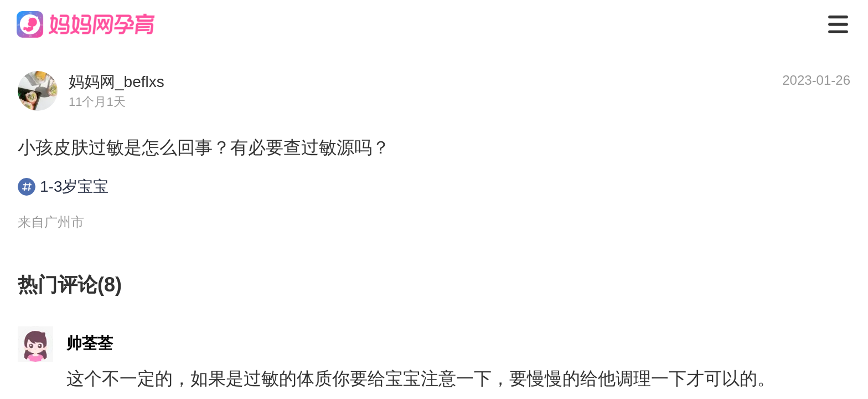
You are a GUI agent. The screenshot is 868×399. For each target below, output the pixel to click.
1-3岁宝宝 (63, 187)
